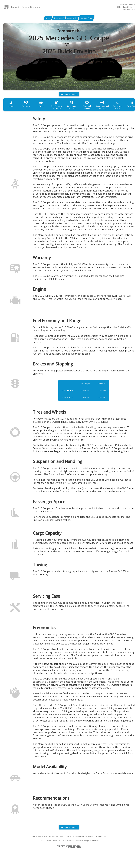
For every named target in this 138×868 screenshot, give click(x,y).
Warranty (29, 110)
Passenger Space (130, 110)
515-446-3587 (129, 10)
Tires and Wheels (96, 110)
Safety (12, 110)
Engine (45, 110)
